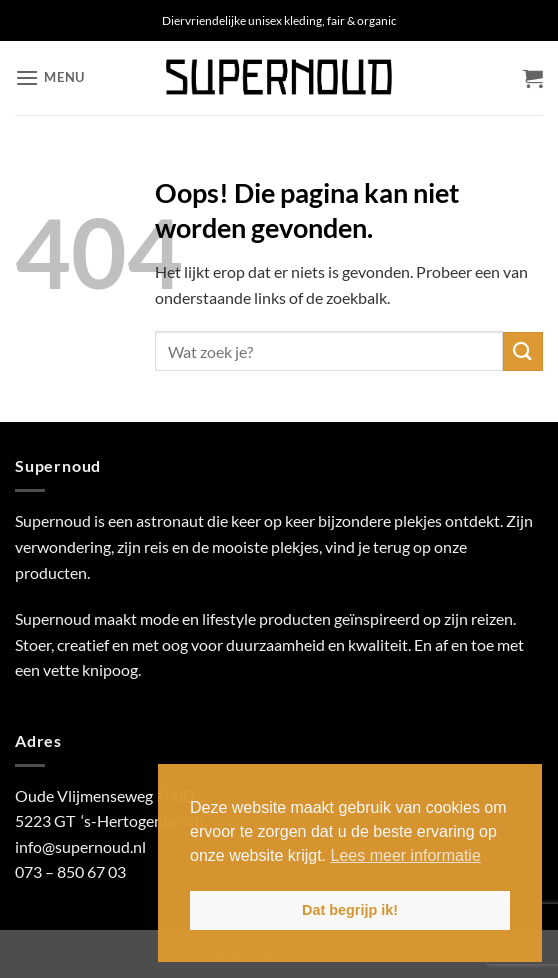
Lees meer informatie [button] (406, 855)
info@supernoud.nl (80, 846)
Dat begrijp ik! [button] (350, 910)
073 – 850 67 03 (70, 871)
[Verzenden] (523, 351)
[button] (50, 77)
